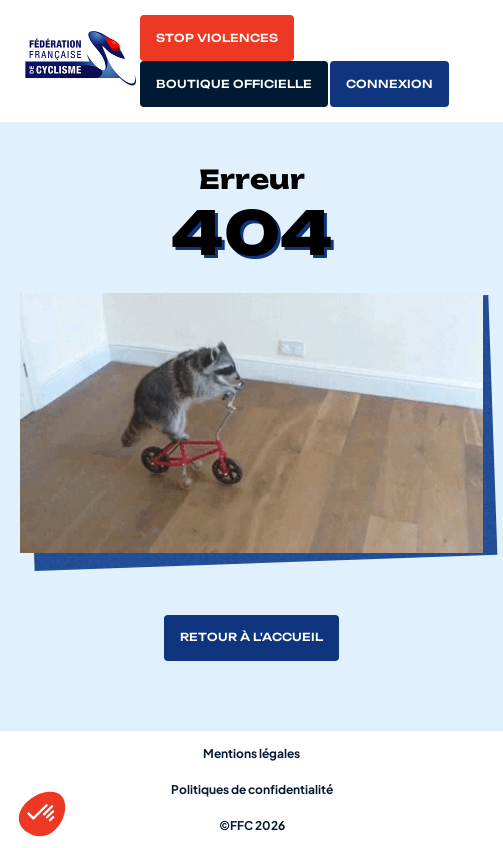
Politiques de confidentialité (252, 789)
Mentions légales (251, 753)
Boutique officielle (234, 84)
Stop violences (217, 38)
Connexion (389, 84)
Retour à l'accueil (251, 637)
